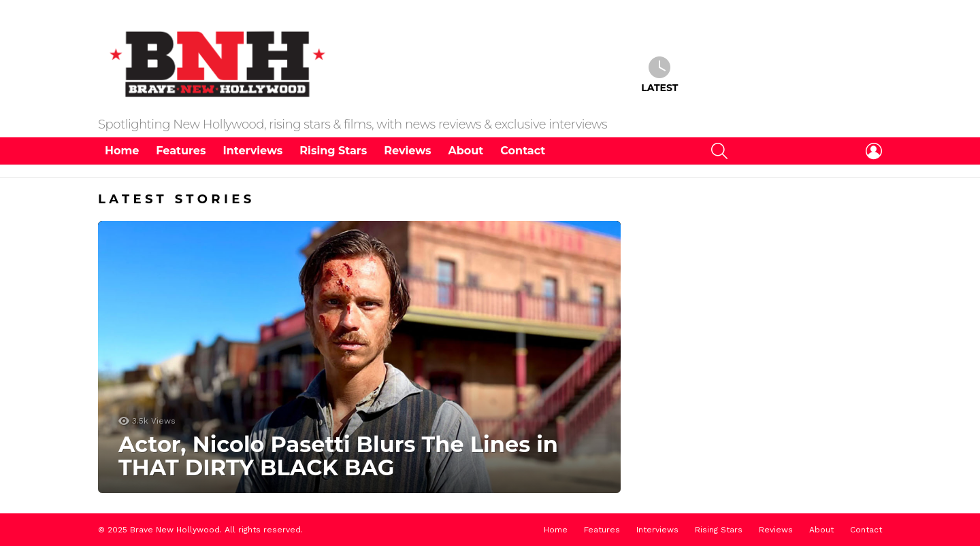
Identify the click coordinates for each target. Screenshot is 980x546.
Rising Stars (333, 151)
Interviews (252, 151)
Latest (659, 75)
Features (181, 151)
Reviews (407, 151)
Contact (523, 151)
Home (122, 151)
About (466, 151)
